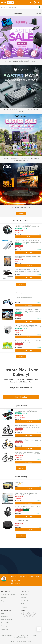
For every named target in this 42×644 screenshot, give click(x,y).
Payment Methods (7, 620)
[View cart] (39, 3)
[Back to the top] (39, 629)
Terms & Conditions (16, 641)
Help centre (17, 581)
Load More (21, 214)
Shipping (4, 626)
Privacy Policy (27, 641)
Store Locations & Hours (8, 594)
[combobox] (21, 7)
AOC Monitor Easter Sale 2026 (21, 207)
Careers (4, 598)
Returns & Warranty (7, 623)
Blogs (3, 601)
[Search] (39, 7)
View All (38, 14)
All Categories (25, 604)
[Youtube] (34, 616)
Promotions (24, 594)
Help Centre (5, 616)
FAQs (3, 613)
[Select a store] (31, 3)
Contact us (17, 583)
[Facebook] (24, 616)
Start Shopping (21, 397)
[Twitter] (29, 616)
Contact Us (5, 629)
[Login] (35, 3)
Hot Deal (24, 598)
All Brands (24, 607)
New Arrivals (25, 601)
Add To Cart (28, 237)
